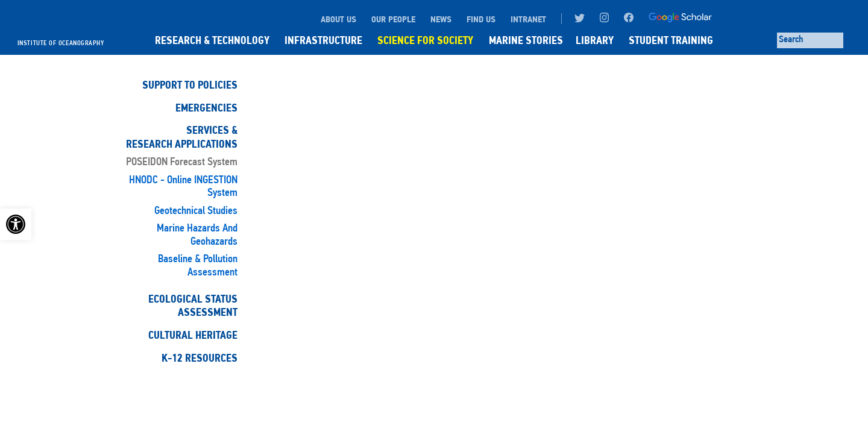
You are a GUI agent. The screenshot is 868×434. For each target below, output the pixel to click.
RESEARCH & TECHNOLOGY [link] (212, 40)
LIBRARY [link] (595, 40)
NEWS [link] (441, 19)
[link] (16, 224)
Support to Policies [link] (190, 85)
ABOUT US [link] (338, 19)
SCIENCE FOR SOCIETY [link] (425, 40)
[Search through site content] (810, 40)
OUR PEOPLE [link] (393, 19)
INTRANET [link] (528, 19)
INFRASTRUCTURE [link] (323, 40)
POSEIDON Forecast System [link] (182, 162)
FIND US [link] (481, 19)
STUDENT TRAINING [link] (671, 40)
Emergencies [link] (206, 108)
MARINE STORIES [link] (526, 40)
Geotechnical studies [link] (196, 211)
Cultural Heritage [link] (193, 335)
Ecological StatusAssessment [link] (193, 306)
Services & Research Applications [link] (182, 137)
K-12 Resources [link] (200, 358)
